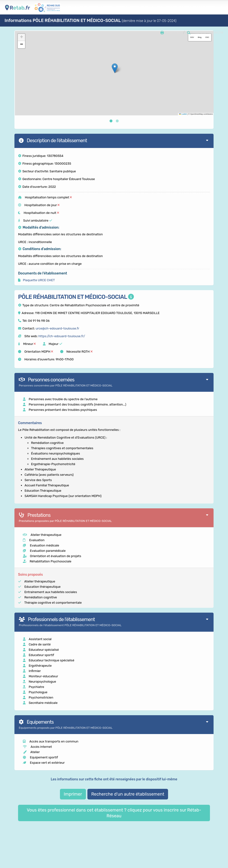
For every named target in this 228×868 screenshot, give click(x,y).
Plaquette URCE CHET (39, 280)
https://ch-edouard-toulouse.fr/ (62, 336)
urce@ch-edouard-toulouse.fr (57, 328)
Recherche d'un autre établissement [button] (128, 794)
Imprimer (73, 794)
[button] (115, 68)
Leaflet (183, 114)
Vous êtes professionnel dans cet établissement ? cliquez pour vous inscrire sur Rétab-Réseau (114, 813)
